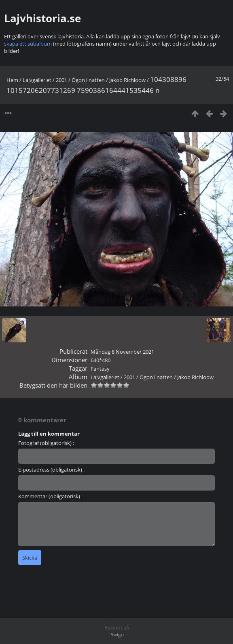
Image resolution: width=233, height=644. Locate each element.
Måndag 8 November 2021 (122, 352)
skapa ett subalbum (28, 44)
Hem (12, 80)
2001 (61, 80)
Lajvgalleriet (37, 80)
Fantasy (100, 369)
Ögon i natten (88, 80)
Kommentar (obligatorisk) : (50, 496)
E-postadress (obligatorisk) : (51, 470)
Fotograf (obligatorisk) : (46, 443)
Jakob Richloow (127, 80)
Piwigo (116, 635)
